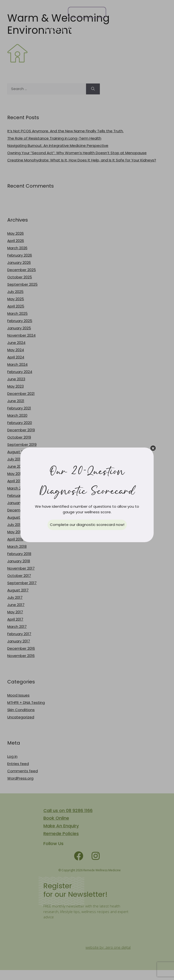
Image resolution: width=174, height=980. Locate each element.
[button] (153, 448)
